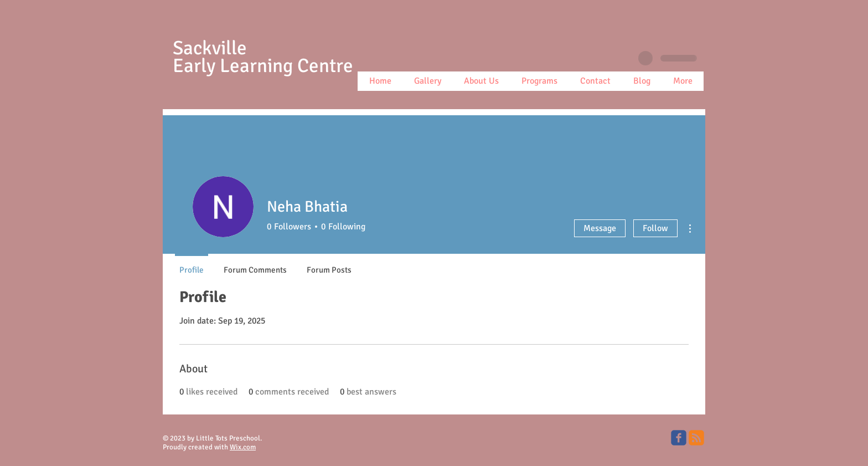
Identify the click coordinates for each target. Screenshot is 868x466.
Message (600, 228)
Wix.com (243, 447)
